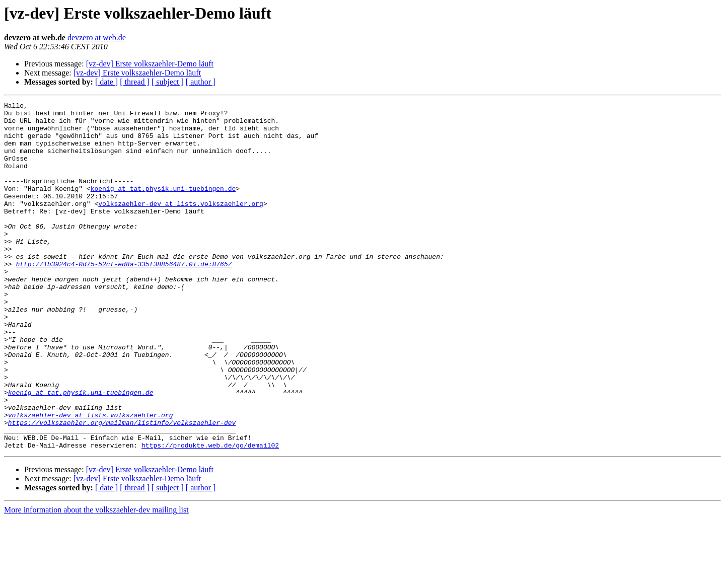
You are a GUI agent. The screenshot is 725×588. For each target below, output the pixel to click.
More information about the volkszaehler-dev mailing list (96, 579)
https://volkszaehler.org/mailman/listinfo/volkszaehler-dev (122, 487)
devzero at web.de (97, 38)
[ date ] (106, 82)
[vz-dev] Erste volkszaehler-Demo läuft (150, 64)
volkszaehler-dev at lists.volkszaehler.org (181, 225)
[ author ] (201, 82)
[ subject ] (168, 82)
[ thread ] (135, 82)
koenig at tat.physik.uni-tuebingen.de (163, 206)
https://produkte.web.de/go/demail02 (210, 514)
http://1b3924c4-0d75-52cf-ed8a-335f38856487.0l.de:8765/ (124, 297)
